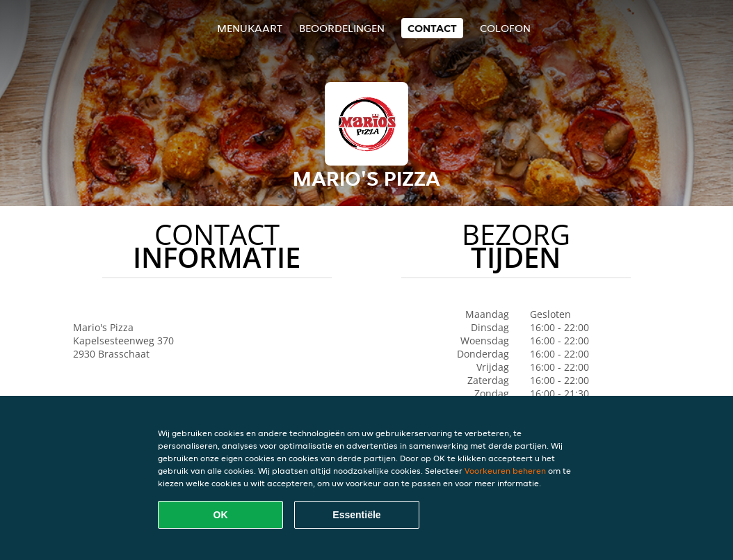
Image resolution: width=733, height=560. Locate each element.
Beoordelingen (342, 28)
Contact (432, 28)
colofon (505, 28)
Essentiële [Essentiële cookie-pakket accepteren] (356, 515)
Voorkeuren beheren (505, 471)
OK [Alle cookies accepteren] (221, 515)
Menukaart (250, 28)
